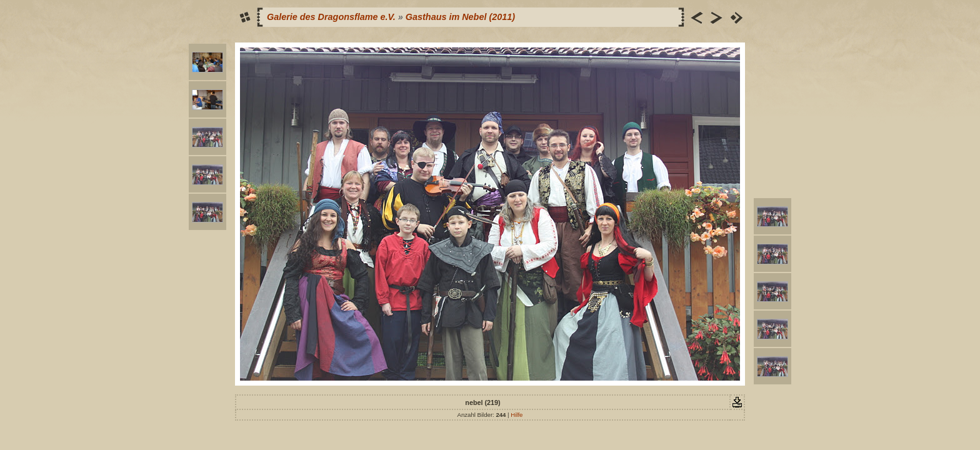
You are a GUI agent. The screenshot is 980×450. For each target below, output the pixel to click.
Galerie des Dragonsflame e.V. (331, 17)
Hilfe (517, 415)
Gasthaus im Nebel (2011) (460, 17)
